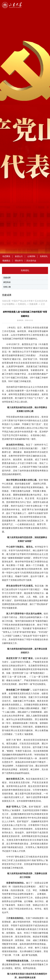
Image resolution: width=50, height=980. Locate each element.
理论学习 (19, 261)
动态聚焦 (6, 256)
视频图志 (6, 261)
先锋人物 (7, 287)
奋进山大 (19, 256)
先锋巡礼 (44, 256)
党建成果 (7, 278)
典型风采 (7, 282)
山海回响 (31, 256)
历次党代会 (31, 261)
